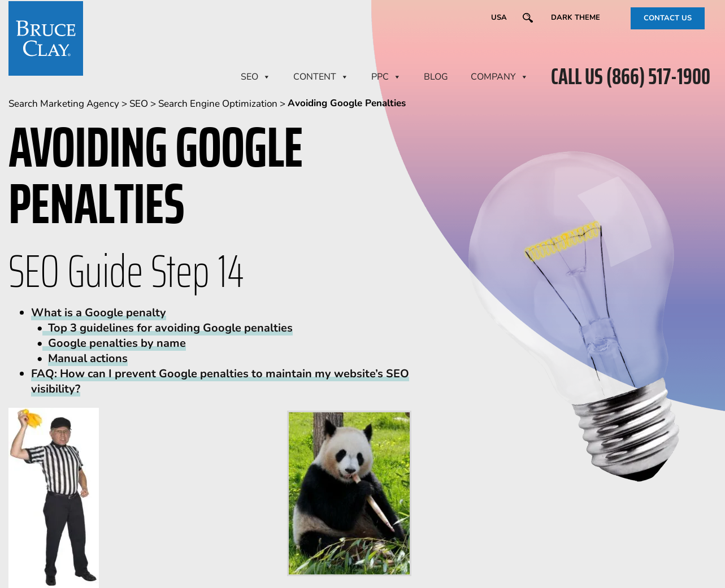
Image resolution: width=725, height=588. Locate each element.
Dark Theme (576, 18)
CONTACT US (668, 18)
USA (499, 18)
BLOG (436, 77)
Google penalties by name (114, 343)
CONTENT (321, 77)
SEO (256, 77)
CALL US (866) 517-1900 (631, 77)
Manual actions (88, 358)
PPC (386, 77)
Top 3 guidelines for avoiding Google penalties (168, 328)
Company (500, 77)
